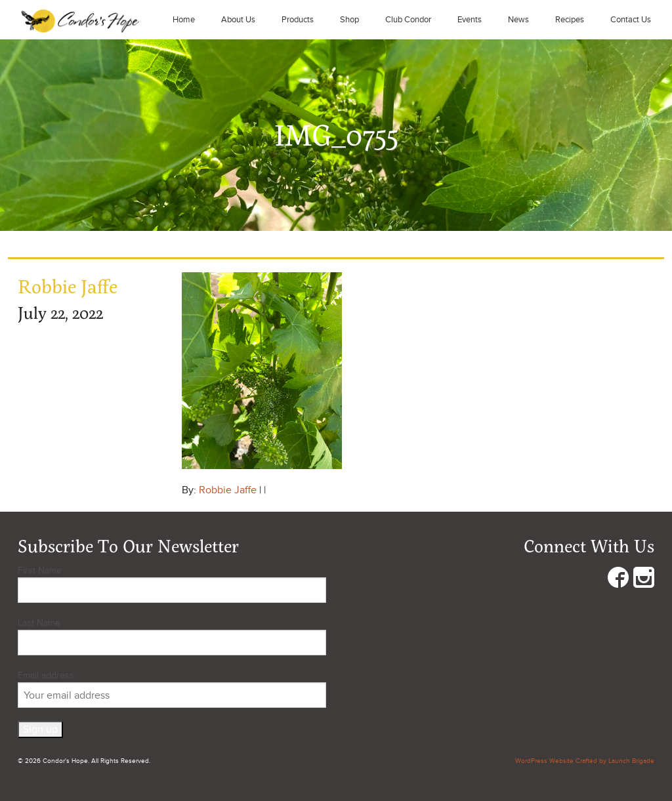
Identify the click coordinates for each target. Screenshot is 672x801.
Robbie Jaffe (228, 490)
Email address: (172, 689)
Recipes (570, 20)
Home (184, 20)
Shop (349, 20)
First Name (40, 570)
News (518, 20)
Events (470, 20)
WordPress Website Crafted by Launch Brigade (585, 761)
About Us (238, 20)
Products (298, 20)
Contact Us (631, 20)
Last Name (39, 623)
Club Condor (408, 20)
